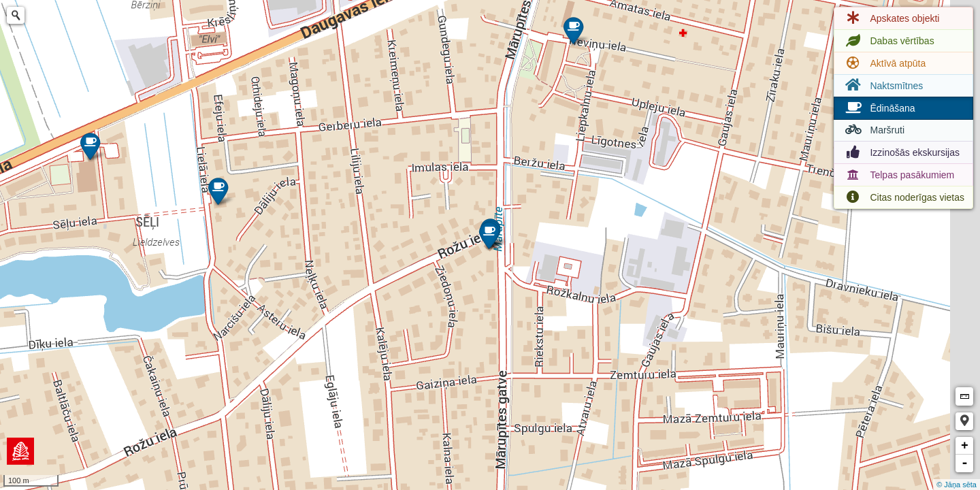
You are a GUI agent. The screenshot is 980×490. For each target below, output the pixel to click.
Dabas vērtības (888, 41)
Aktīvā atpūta (884, 63)
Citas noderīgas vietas (903, 197)
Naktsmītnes (883, 85)
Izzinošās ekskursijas (901, 152)
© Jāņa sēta (957, 485)
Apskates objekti (891, 18)
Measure (964, 396)
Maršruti (873, 130)
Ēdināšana (879, 108)
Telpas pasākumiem (898, 175)
